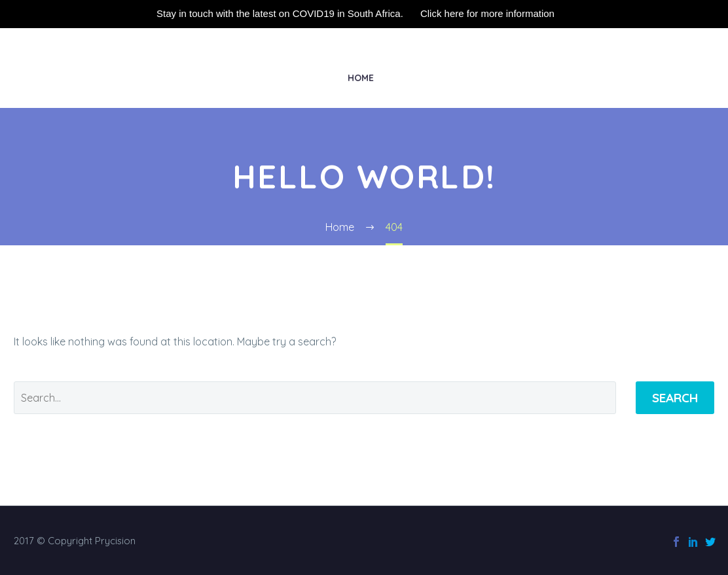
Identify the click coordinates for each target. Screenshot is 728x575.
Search (675, 398)
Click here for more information (487, 13)
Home (361, 78)
